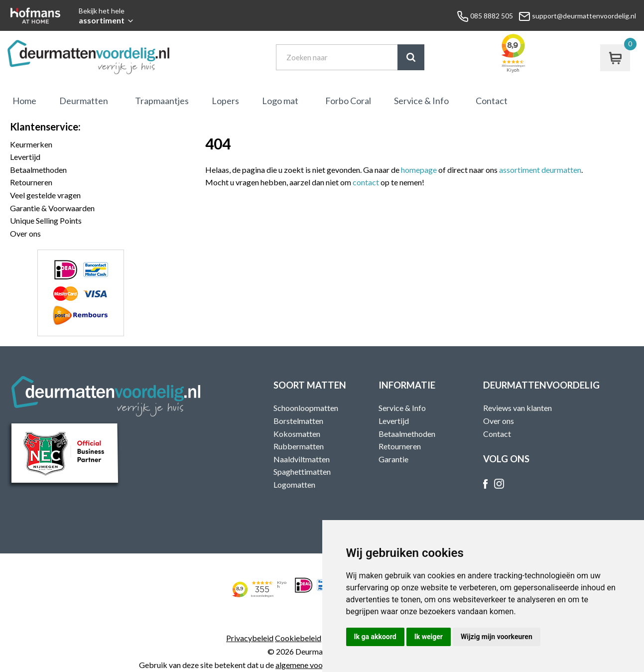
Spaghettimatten (302, 471)
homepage (419, 170)
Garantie (393, 459)
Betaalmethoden (38, 170)
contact (366, 182)
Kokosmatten (297, 434)
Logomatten (294, 484)
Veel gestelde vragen (45, 195)
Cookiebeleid (298, 638)
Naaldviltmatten (302, 459)
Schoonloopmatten (306, 408)
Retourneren (31, 182)
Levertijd (25, 157)
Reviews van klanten (517, 408)
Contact (492, 101)
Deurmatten (84, 101)
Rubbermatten (299, 446)
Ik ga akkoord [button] (375, 637)
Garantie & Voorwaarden (52, 208)
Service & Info (421, 101)
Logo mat (280, 101)
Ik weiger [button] (429, 637)
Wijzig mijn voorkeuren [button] (497, 637)
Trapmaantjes (162, 101)
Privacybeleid (250, 638)
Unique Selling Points (46, 220)
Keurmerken (31, 144)
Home (24, 101)
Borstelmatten (298, 421)
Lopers (225, 101)
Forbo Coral (348, 101)
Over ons (25, 233)
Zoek (411, 57)
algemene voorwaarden (315, 665)
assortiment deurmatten (540, 170)
